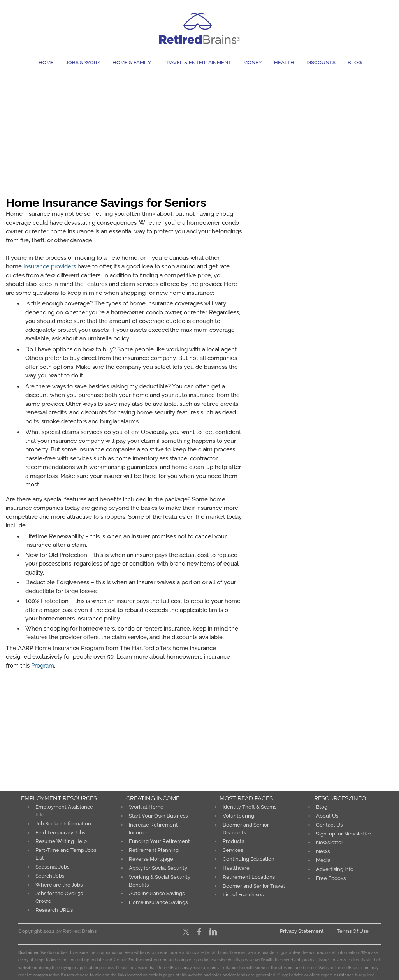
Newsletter (330, 842)
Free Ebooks (331, 877)
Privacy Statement (302, 930)
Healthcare (236, 867)
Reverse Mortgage (151, 858)
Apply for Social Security (158, 867)
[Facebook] (199, 930)
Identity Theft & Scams (250, 807)
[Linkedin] (213, 930)
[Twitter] (186, 930)
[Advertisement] (199, 130)
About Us (327, 816)
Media (323, 859)
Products (233, 841)
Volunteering (238, 816)
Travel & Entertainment (197, 63)
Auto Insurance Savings (157, 892)
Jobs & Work (83, 63)
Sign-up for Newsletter (344, 833)
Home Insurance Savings (158, 901)
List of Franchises (243, 893)
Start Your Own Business (158, 816)
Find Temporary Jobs (60, 832)
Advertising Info (335, 868)
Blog (355, 63)
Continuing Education (249, 858)
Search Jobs (50, 875)
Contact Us (329, 824)
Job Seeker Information (63, 823)
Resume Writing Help (61, 841)
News (323, 851)
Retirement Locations (249, 876)
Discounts (321, 63)
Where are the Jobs (59, 884)
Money (253, 63)
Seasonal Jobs (52, 866)
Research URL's (54, 909)
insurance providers (50, 266)
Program (43, 666)
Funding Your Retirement (159, 841)
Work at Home (146, 807)
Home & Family (132, 63)
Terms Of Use (353, 930)
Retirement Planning (154, 850)
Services (233, 850)
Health (284, 63)
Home (46, 63)
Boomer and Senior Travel (254, 885)
